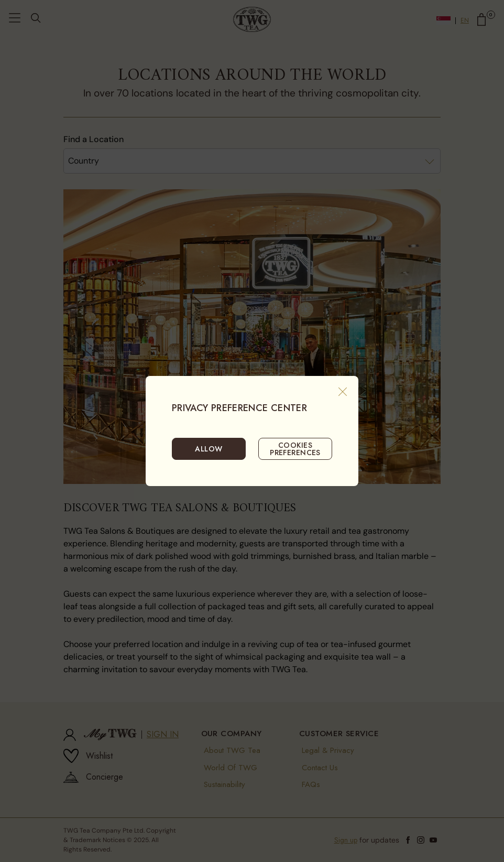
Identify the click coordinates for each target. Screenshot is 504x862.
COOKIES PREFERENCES (295, 449)
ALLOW (209, 449)
